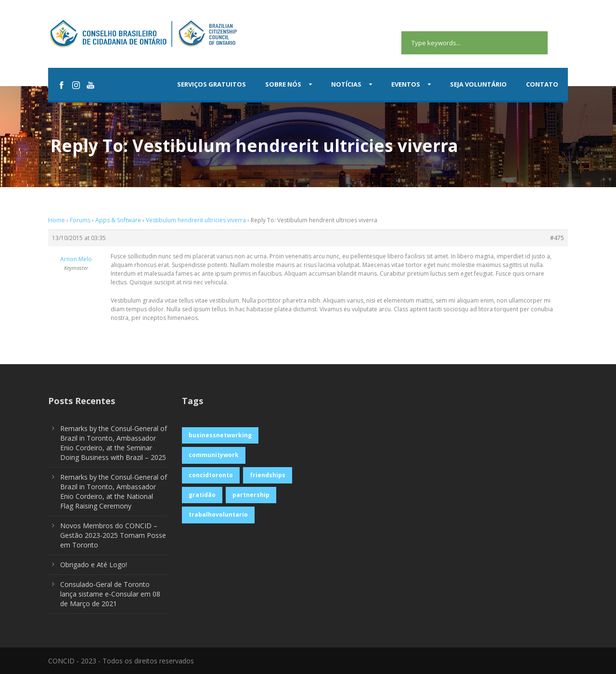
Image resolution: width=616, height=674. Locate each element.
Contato (542, 84)
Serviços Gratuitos (212, 84)
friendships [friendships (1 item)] (268, 475)
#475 (557, 238)
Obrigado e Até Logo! (94, 565)
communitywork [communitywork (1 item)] (214, 455)
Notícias (346, 84)
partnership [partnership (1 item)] (251, 495)
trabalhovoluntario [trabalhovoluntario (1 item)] (218, 515)
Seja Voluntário (478, 84)
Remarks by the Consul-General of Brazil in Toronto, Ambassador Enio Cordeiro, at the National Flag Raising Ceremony (114, 491)
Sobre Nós (283, 84)
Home (57, 220)
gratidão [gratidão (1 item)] (202, 495)
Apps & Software (118, 220)
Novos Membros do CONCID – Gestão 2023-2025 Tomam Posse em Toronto (113, 535)
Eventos (406, 84)
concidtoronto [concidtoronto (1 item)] (211, 475)
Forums (80, 220)
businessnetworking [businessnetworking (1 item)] (220, 435)
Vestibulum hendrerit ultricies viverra (196, 220)
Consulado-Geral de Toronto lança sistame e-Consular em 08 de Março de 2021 (110, 594)
